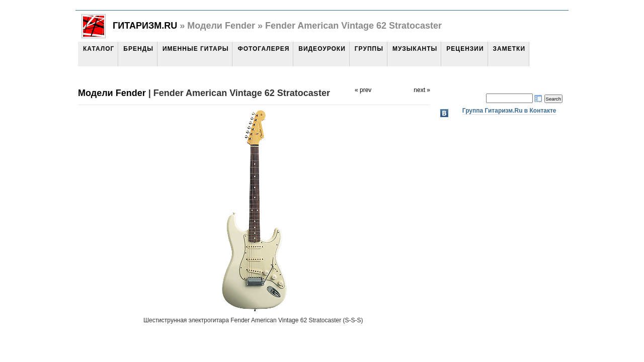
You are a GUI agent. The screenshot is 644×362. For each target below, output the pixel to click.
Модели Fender (112, 93)
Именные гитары (195, 49)
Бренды (138, 49)
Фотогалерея (263, 49)
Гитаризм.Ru (145, 26)
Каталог (99, 49)
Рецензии (465, 49)
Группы (369, 49)
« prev (363, 90)
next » (422, 90)
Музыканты (415, 49)
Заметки (509, 49)
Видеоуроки (322, 49)
